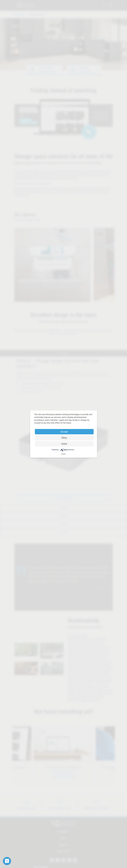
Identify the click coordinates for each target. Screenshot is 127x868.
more (64, 444)
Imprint (64, 454)
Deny (64, 438)
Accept (64, 432)
